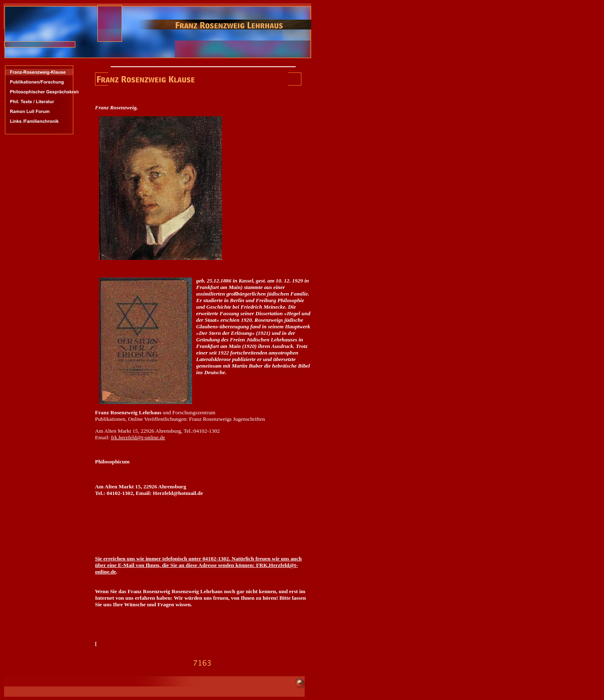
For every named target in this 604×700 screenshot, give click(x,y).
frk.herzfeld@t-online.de (138, 437)
